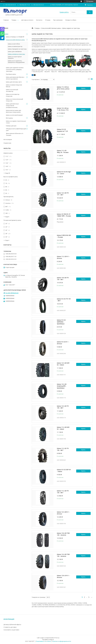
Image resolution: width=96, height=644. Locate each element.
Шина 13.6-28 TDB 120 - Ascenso (63, 534)
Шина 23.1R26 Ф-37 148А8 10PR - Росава (64, 215)
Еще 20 (8, 173)
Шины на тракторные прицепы (15, 57)
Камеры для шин (11, 126)
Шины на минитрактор (15, 46)
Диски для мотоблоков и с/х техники (15, 134)
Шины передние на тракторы (17, 49)
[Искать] (90, 12)
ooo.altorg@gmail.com (12, 293)
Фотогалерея (8, 139)
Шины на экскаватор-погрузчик (13, 95)
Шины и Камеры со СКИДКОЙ (15, 37)
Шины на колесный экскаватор (12, 90)
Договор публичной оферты (12, 624)
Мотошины (9, 118)
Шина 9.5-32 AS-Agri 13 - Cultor (64, 173)
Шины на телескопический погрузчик (14, 100)
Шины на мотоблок (14, 44)
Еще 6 (7, 217)
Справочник (7, 143)
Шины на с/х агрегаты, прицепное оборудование (16, 61)
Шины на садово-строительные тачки (16, 122)
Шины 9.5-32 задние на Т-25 (62, 130)
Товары (14, 20)
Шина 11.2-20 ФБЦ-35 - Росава (63, 151)
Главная (6, 20)
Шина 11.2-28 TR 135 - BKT (63, 492)
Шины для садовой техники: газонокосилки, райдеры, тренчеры (15, 69)
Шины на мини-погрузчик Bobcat (14, 86)
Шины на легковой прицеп (14, 115)
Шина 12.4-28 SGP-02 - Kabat (63, 364)
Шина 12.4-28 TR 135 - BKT (63, 407)
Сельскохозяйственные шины (51, 28)
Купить (83, 88)
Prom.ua (57, 638)
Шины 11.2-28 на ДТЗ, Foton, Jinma (63, 88)
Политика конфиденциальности (62, 641)
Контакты (39, 20)
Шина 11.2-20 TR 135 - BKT (63, 449)
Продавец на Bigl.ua (48, 640)
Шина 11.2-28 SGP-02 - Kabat (63, 428)
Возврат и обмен (71, 20)
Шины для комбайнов (15, 51)
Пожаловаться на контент (43, 641)
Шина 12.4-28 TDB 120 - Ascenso (63, 555)
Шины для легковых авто (14, 82)
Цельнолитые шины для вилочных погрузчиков (13, 111)
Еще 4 (7, 240)
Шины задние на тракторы (16, 54)
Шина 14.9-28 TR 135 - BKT (63, 279)
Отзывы (48, 20)
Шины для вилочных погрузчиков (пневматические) (12, 106)
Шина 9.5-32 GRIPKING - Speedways (61, 322)
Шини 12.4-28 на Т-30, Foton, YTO (63, 109)
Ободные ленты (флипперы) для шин (16, 130)
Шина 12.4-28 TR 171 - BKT (63, 194)
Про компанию (58, 20)
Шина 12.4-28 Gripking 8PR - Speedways (62, 386)
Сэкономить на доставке (11, 630)
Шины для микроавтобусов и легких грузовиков (15, 78)
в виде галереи (89, 79)
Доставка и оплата (27, 20)
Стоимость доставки (10, 627)
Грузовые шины (11, 74)
